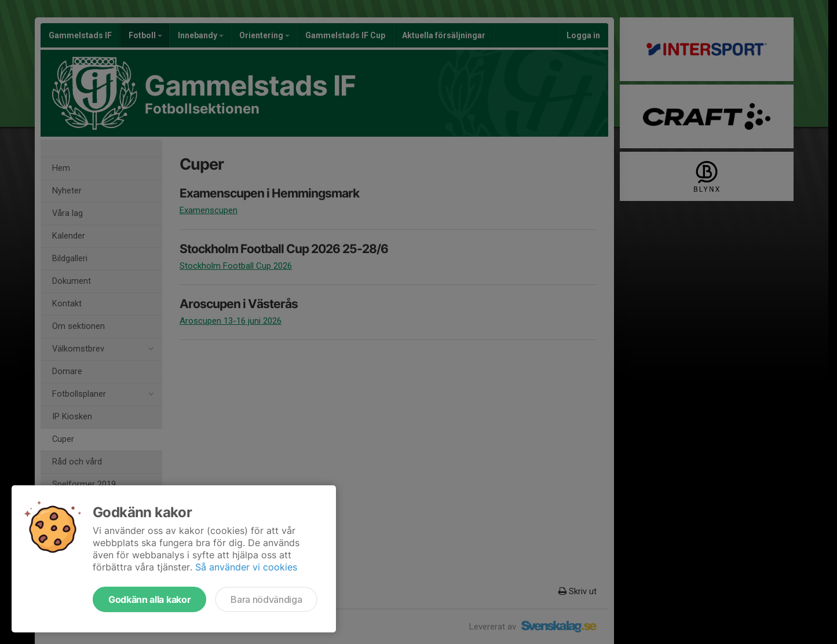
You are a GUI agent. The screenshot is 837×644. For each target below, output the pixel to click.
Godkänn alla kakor (149, 599)
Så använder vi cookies (246, 567)
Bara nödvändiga (266, 599)
